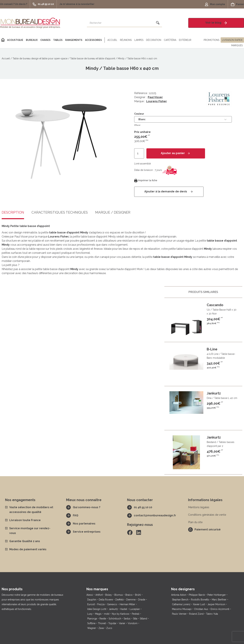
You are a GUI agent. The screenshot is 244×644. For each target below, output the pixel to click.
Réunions (126, 40)
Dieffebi (120, 600)
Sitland (143, 619)
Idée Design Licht (97, 609)
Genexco (112, 604)
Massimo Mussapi (182, 609)
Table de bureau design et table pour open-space (40, 58)
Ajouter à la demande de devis (166, 191)
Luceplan (135, 609)
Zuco (109, 628)
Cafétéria (170, 40)
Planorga (92, 619)
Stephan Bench (180, 600)
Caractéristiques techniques (60, 213)
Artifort (99, 595)
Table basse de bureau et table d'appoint (93, 58)
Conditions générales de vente (207, 515)
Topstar (112, 623)
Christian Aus (201, 609)
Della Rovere (106, 600)
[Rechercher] (158, 23)
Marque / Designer (113, 213)
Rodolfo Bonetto (200, 600)
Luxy (90, 614)
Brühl (138, 595)
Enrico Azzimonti (220, 609)
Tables (58, 40)
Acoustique (15, 40)
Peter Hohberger (217, 595)
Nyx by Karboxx (121, 614)
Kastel (124, 609)
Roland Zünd (196, 614)
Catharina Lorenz (181, 604)
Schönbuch (115, 619)
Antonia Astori (179, 595)
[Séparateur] (104, 40)
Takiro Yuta (212, 614)
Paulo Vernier (179, 614)
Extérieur (185, 40)
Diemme (131, 600)
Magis (98, 614)
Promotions (211, 40)
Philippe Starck (197, 595)
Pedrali (136, 614)
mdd (107, 614)
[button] (15, 4)
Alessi (90, 595)
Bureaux (32, 40)
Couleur (139, 114)
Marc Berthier (219, 600)
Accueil (112, 40)
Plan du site (195, 522)
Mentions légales (199, 507)
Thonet (102, 623)
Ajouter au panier (173, 153)
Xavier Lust (199, 604)
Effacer (137, 125)
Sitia (135, 619)
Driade (142, 600)
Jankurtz (113, 609)
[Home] (3, 40)
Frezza (101, 604)
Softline (91, 623)
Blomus (119, 595)
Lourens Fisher (157, 101)
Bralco (129, 595)
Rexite (103, 619)
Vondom (133, 623)
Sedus (127, 619)
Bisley (109, 595)
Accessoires (93, 40)
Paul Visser (155, 97)
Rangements (74, 40)
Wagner (92, 628)
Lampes (139, 40)
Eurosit (91, 604)
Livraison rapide (232, 40)
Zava (101, 628)
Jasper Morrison (216, 604)
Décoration (154, 40)
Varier (122, 623)
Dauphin (92, 600)
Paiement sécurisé (208, 529)
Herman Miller (127, 604)
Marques (237, 45)
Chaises (45, 40)
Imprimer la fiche (148, 180)
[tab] (60, 215)
